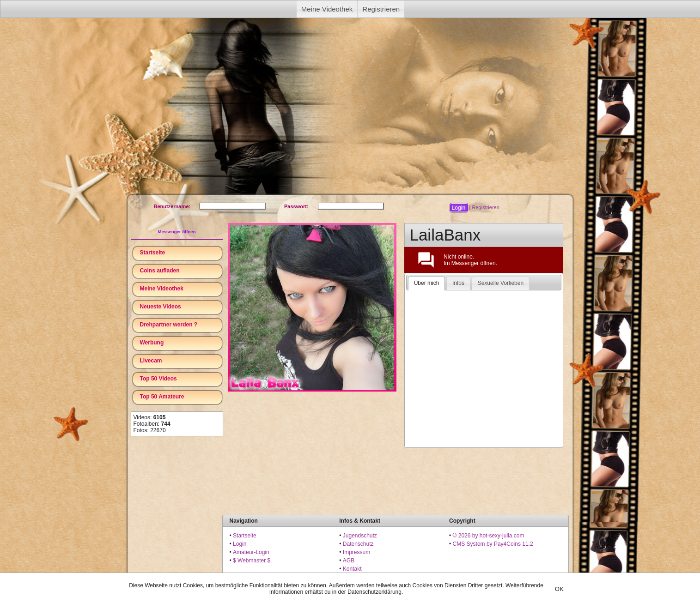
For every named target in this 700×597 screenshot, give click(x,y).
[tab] (427, 283)
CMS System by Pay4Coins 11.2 (493, 544)
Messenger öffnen (177, 232)
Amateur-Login (251, 552)
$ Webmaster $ (252, 561)
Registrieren (381, 9)
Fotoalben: (152, 424)
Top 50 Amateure (162, 397)
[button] (458, 208)
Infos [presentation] (458, 283)
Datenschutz (358, 544)
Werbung (152, 343)
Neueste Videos (161, 307)
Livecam (151, 361)
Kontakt (352, 569)
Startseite (153, 253)
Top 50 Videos (158, 379)
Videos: (150, 417)
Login (240, 544)
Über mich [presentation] (427, 283)
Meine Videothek (327, 9)
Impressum (356, 552)
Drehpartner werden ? (169, 325)
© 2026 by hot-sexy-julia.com (489, 536)
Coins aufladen (160, 271)
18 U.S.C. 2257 (362, 577)
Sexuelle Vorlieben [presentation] (501, 283)
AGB (349, 561)
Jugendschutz (360, 536)
